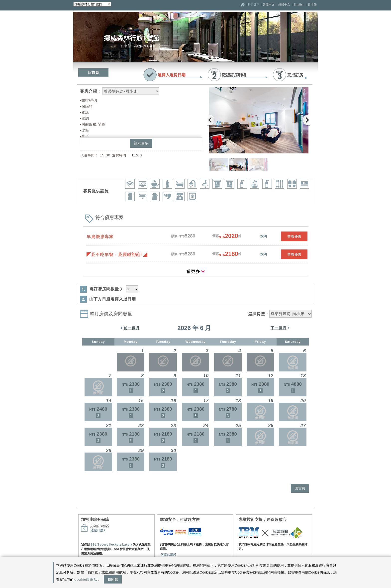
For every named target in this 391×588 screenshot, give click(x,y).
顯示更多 (141, 143)
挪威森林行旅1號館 (132, 38)
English (299, 4)
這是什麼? (98, 530)
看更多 (195, 271)
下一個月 (279, 328)
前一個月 (132, 328)
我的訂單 (254, 4)
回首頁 (93, 72)
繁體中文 (269, 4)
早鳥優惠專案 (100, 236)
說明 (264, 236)
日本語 (312, 4)
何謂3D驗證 (168, 554)
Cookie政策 (86, 579)
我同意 (113, 579)
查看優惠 (294, 236)
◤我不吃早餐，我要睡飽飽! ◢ (117, 254)
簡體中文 (284, 4)
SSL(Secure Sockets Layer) (111, 544)
